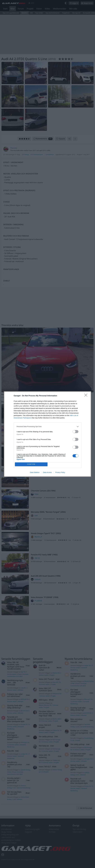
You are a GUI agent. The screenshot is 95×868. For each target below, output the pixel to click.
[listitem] (47, 427)
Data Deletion (35, 472)
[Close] (87, 396)
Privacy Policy (60, 472)
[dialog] (47, 434)
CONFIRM (31, 464)
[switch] (75, 432)
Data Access (47, 472)
